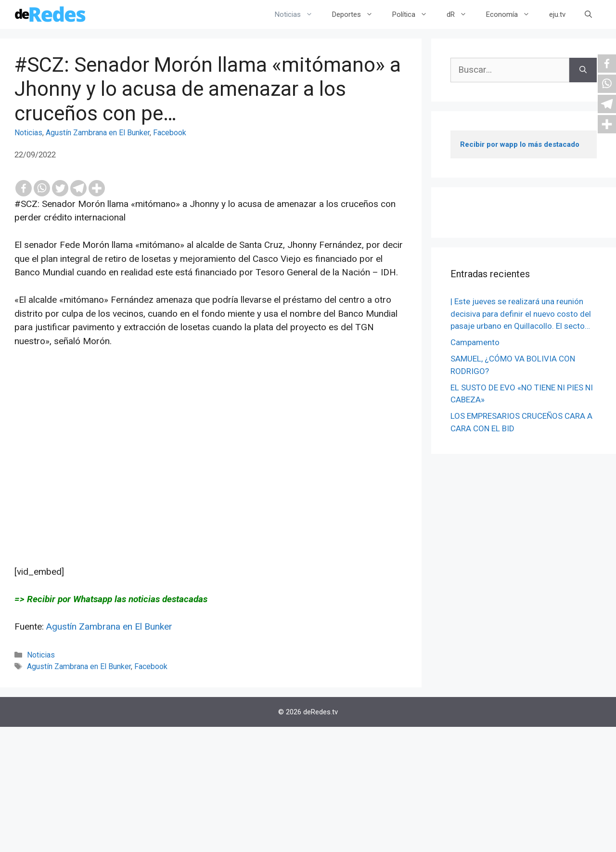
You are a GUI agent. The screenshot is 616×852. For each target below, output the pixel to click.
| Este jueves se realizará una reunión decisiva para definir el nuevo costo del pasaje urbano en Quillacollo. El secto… (521, 314)
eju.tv (557, 14)
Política (415, 14)
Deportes (357, 14)
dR (462, 14)
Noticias (299, 14)
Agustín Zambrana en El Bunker (98, 133)
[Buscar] (583, 70)
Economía (513, 14)
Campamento (475, 342)
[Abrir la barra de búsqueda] (588, 14)
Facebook (170, 133)
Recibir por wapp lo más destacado (520, 144)
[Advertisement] (211, 457)
